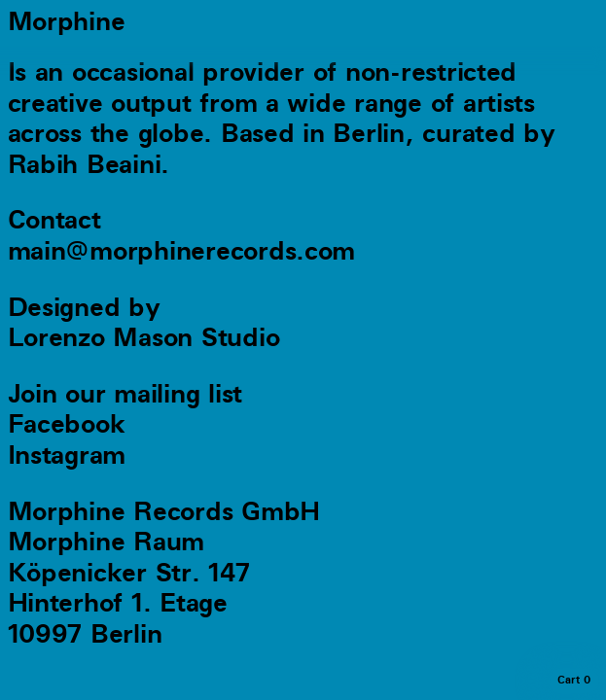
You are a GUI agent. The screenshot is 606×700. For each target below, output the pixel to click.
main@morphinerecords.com (182, 252)
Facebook (67, 425)
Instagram (67, 456)
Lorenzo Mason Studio (144, 338)
